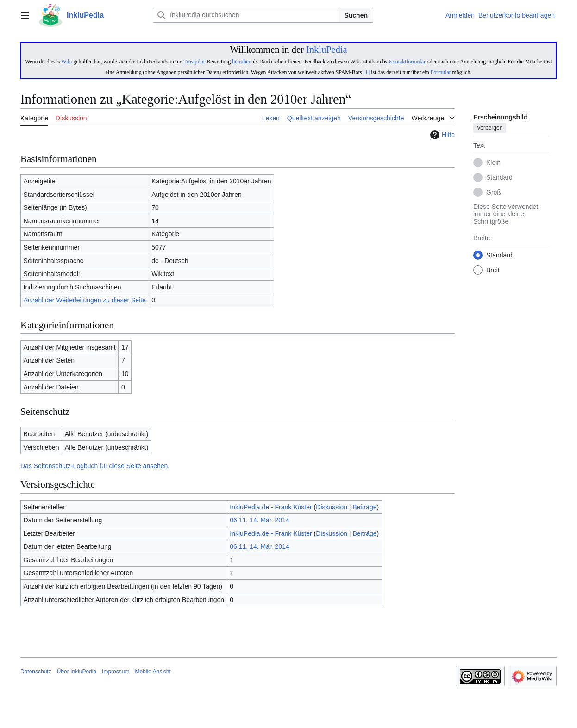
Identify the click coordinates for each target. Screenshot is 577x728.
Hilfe (441, 135)
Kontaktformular (407, 62)
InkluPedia (327, 50)
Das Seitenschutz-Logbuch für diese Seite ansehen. (95, 466)
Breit (493, 270)
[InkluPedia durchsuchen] (246, 15)
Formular (441, 72)
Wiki (66, 62)
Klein (493, 163)
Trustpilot (194, 62)
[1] (367, 72)
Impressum (116, 672)
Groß (494, 193)
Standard (499, 178)
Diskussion (332, 507)
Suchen (356, 15)
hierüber (241, 62)
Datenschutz (36, 672)
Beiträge (364, 507)
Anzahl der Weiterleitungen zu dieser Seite (85, 300)
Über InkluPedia (77, 672)
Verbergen (490, 128)
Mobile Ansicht (153, 672)
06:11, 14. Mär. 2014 (259, 520)
